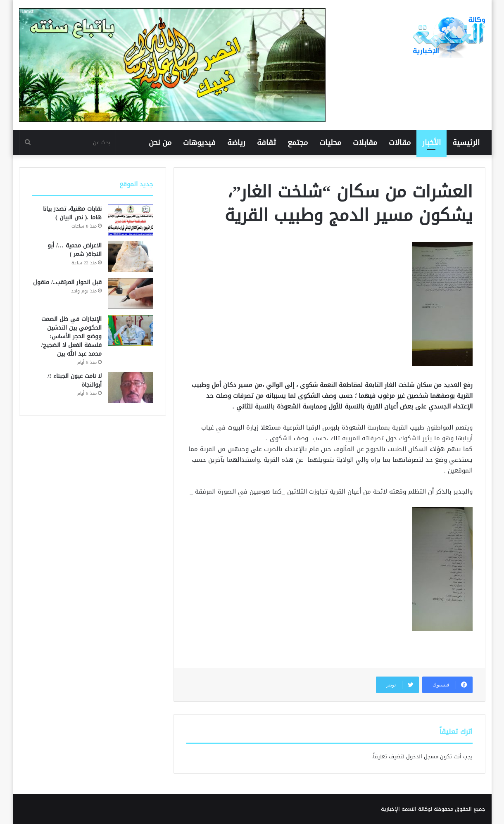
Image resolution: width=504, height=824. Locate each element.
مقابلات (365, 142)
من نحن (160, 142)
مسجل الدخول (422, 756)
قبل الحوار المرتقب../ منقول (67, 282)
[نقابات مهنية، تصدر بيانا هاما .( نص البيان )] (131, 220)
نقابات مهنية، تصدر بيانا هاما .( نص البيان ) (72, 213)
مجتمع (298, 142)
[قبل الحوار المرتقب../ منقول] (131, 293)
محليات (330, 142)
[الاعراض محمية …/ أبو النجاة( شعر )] (131, 257)
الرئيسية (466, 142)
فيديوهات (199, 142)
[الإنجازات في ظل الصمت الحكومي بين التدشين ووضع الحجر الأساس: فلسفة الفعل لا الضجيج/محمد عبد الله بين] (131, 330)
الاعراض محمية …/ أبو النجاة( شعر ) (75, 250)
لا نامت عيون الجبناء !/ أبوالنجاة (75, 380)
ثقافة (266, 142)
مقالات (400, 142)
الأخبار (431, 142)
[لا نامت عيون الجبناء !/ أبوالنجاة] (131, 387)
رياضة (236, 142)
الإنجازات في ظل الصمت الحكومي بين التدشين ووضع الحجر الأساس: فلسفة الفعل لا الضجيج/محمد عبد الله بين (71, 336)
